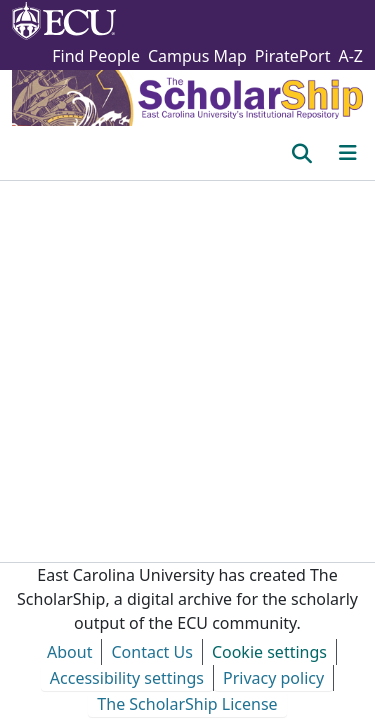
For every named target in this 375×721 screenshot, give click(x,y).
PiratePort (293, 56)
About (69, 652)
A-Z (350, 56)
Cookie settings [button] (269, 652)
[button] (301, 153)
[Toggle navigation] (348, 153)
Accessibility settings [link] (127, 678)
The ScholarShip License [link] (187, 704)
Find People (96, 56)
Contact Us (151, 652)
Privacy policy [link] (273, 678)
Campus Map (197, 56)
